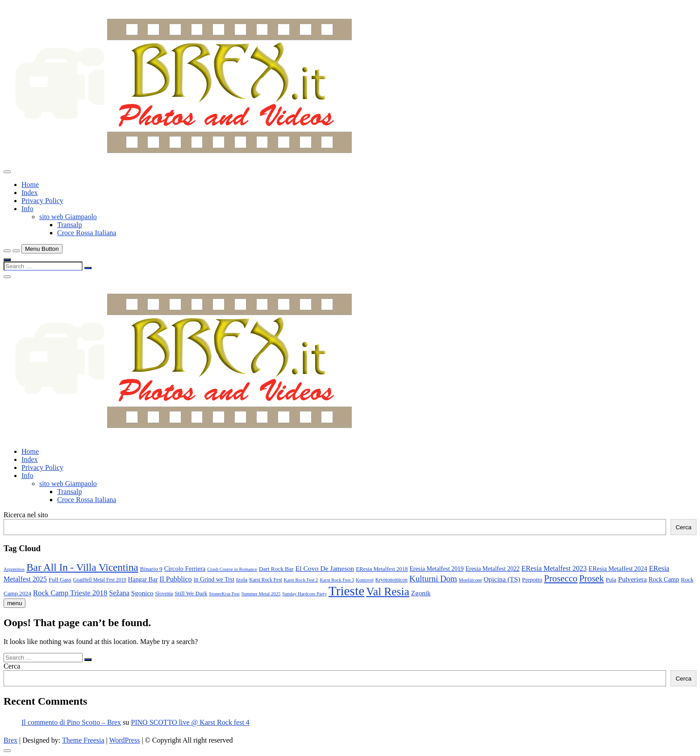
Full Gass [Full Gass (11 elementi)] (60, 579)
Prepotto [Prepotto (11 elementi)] (532, 579)
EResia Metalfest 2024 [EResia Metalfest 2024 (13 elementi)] (618, 569)
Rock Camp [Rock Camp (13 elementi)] (664, 579)
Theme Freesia (83, 740)
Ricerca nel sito (26, 515)
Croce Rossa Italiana (87, 233)
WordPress (124, 740)
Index (29, 193)
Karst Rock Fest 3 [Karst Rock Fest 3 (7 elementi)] (337, 580)
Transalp (69, 225)
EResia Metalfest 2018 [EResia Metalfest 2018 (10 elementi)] (382, 569)
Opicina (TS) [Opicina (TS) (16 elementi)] (502, 579)
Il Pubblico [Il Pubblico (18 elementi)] (175, 579)
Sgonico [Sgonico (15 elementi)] (142, 593)
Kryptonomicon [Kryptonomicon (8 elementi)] (392, 580)
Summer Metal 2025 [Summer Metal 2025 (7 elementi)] (261, 594)
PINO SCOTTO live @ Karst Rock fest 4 (190, 722)
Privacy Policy (42, 201)
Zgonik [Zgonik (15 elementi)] (421, 593)
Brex (10, 740)
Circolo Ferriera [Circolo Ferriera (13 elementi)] (185, 569)
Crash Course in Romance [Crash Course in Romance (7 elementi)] (232, 569)
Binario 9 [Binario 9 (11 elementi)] (151, 569)
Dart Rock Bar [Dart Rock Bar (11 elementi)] (276, 569)
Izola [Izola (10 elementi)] (242, 580)
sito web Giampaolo (68, 217)
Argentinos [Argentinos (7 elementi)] (14, 569)
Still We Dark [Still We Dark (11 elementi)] (191, 593)
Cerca (683, 527)
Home (30, 185)
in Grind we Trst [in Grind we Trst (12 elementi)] (214, 579)
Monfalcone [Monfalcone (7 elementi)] (471, 580)
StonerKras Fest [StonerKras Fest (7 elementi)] (224, 594)
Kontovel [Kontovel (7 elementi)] (365, 580)
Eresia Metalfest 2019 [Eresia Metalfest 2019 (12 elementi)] (436, 569)
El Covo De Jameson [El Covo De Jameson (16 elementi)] (325, 568)
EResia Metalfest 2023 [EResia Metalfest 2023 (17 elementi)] (554, 568)
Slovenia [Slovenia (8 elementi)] (164, 594)
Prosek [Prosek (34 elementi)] (592, 578)
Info (27, 209)
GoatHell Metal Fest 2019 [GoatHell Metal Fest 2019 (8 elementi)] (100, 580)
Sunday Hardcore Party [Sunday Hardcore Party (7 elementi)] (304, 594)
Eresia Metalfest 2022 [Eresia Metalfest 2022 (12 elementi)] (493, 569)
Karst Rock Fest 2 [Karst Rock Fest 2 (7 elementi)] (301, 580)
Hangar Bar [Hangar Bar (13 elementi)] (143, 579)
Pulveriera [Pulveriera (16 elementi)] (633, 579)
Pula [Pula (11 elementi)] (611, 579)
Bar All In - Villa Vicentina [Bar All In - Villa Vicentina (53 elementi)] (82, 567)
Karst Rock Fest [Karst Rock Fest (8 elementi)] (266, 580)
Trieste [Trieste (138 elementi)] (346, 591)
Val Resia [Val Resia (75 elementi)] (388, 591)
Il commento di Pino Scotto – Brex (71, 722)
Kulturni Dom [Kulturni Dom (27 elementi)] (433, 579)
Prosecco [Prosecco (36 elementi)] (561, 578)
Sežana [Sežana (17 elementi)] (119, 593)
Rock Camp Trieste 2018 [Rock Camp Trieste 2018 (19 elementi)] (70, 593)
